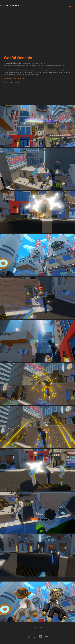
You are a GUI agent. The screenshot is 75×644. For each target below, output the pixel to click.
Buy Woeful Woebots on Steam (14, 78)
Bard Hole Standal (10, 6)
